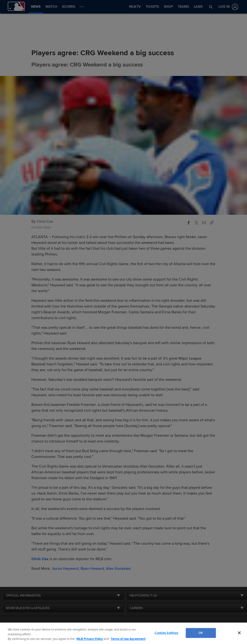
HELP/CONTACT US (143, 596)
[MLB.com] (13, 628)
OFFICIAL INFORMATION (23, 596)
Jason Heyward (65, 569)
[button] (211, 7)
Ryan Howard (92, 569)
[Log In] (227, 7)
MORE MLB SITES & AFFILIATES (28, 608)
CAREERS (136, 608)
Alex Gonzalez (118, 569)
